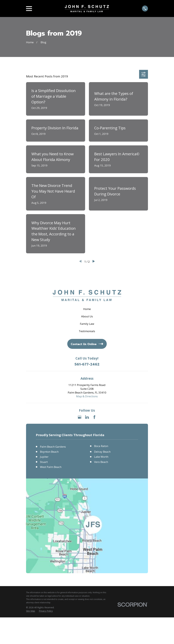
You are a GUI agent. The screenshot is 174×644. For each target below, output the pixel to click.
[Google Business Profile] (80, 417)
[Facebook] (94, 417)
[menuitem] (31, 611)
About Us (87, 316)
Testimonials (87, 331)
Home (87, 309)
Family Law (87, 324)
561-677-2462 (87, 364)
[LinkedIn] (87, 417)
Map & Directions (87, 396)
